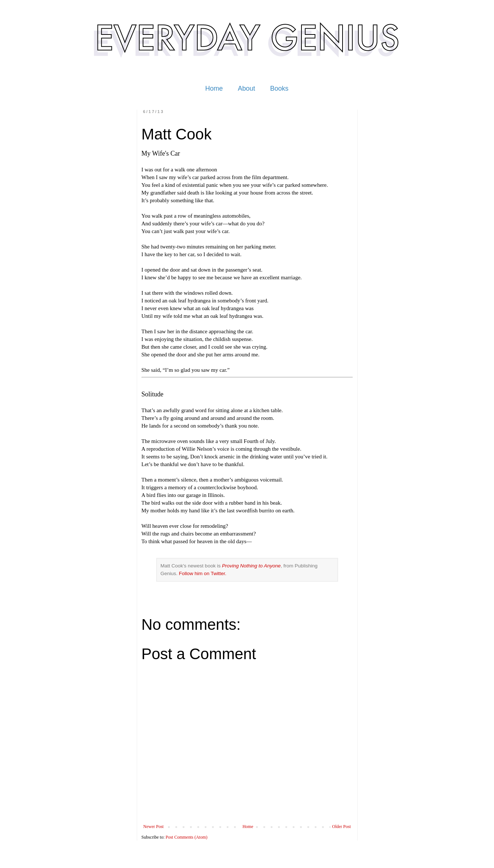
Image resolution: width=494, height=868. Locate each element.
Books (279, 88)
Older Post (342, 827)
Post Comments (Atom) (187, 837)
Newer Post (154, 827)
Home (214, 88)
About (246, 88)
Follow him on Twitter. (203, 573)
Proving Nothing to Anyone (251, 566)
